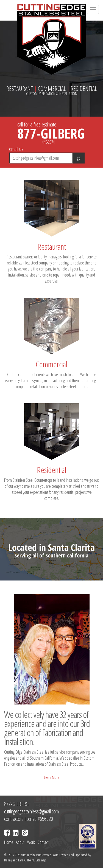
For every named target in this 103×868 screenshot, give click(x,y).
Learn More (52, 777)
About (20, 842)
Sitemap (41, 860)
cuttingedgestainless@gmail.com (31, 811)
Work (31, 842)
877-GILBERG (51, 133)
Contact (43, 842)
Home (9, 842)
